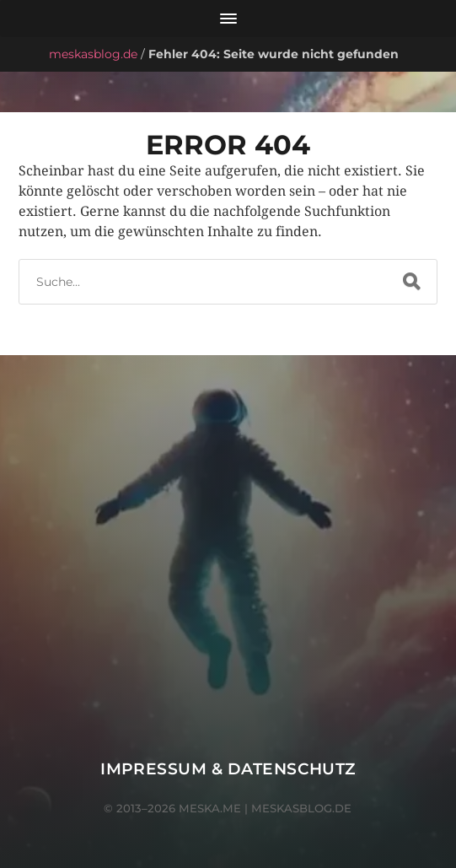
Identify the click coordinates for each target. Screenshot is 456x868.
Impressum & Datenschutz (228, 769)
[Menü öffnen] (228, 19)
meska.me (210, 808)
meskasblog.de (93, 54)
